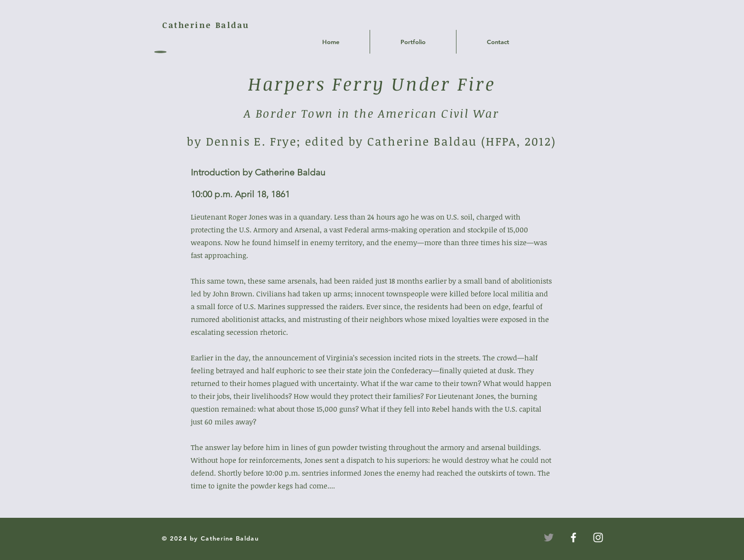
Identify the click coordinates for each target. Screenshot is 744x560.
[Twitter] (549, 537)
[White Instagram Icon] (598, 537)
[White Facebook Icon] (573, 537)
